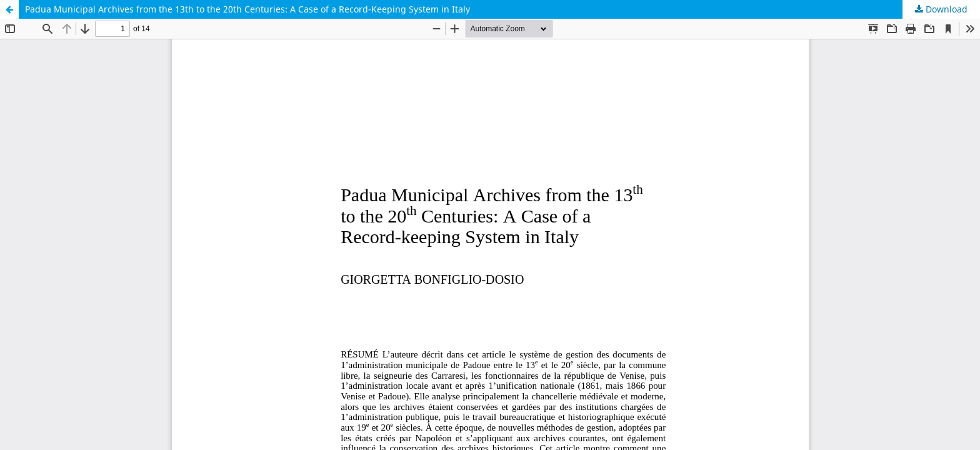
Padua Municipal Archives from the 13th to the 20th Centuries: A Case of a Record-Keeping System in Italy (247, 9)
